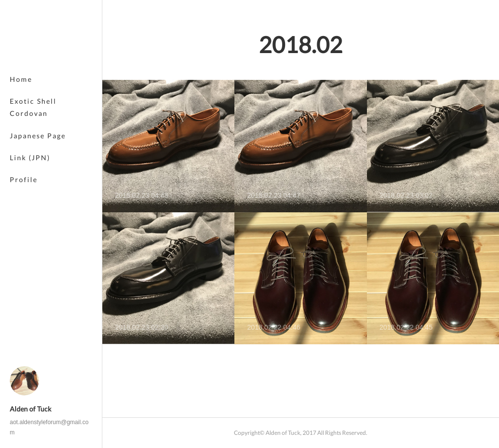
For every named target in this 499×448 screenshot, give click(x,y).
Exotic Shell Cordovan (33, 107)
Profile (24, 179)
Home (21, 79)
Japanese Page (38, 136)
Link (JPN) (30, 158)
